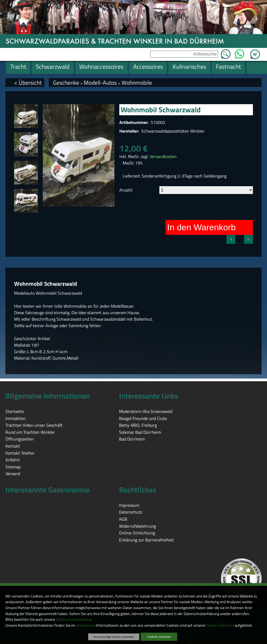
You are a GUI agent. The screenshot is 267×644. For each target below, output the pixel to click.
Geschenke (66, 83)
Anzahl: (126, 190)
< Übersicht (28, 83)
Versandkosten (163, 156)
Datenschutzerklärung (73, 619)
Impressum (85, 625)
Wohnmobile (137, 83)
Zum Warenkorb (255, 51)
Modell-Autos (100, 83)
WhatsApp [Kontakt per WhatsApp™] (240, 52)
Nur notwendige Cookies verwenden (114, 637)
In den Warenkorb (201, 227)
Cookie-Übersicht (220, 625)
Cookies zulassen (159, 637)
